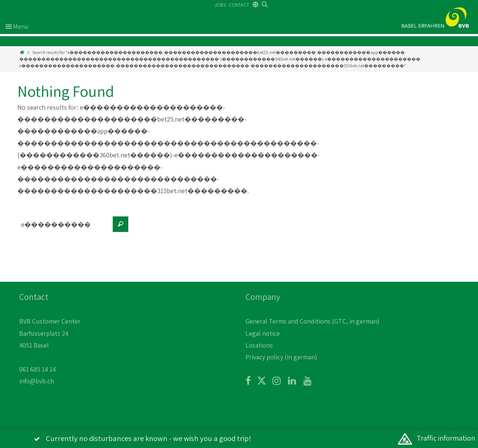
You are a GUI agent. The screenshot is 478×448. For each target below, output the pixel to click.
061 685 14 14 (38, 369)
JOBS (220, 5)
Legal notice (263, 333)
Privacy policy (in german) (281, 357)
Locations (259, 345)
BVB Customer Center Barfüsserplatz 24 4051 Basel (50, 333)
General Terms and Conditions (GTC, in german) (313, 321)
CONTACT (239, 5)
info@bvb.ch (37, 381)
